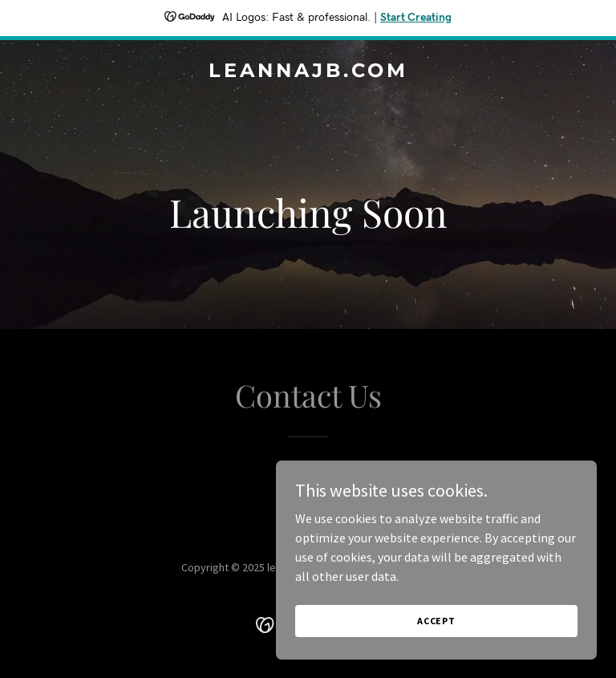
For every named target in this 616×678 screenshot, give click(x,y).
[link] (308, 72)
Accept (436, 621)
